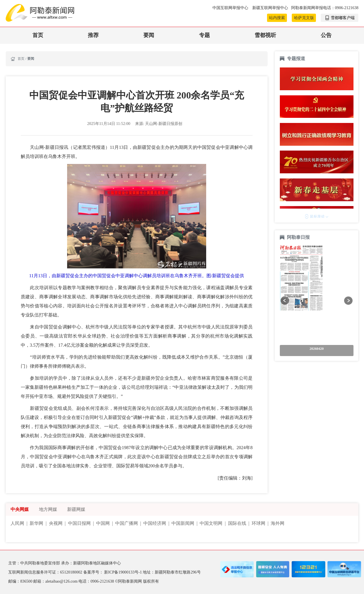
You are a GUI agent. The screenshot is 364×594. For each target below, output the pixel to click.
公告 (326, 35)
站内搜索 (277, 18)
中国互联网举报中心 (231, 8)
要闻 (149, 35)
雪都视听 (265, 35)
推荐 (93, 35)
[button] (285, 300)
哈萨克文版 (304, 18)
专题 (204, 35)
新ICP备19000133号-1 (123, 572)
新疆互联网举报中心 (270, 8)
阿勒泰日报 (299, 237)
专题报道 (296, 58)
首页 (38, 35)
